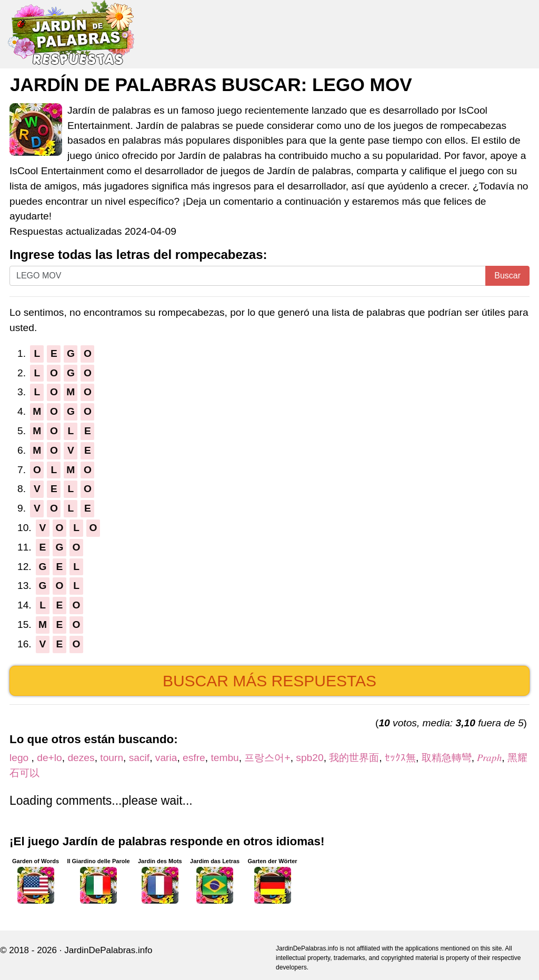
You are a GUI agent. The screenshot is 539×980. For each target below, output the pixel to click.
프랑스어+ (267, 758)
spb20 (310, 758)
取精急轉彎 (447, 758)
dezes (81, 758)
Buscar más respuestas (269, 681)
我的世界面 (354, 758)
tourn (112, 758)
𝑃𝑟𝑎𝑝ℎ (489, 758)
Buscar (507, 276)
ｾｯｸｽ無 (400, 758)
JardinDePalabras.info (108, 950)
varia (166, 758)
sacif (139, 758)
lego (21, 758)
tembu (224, 758)
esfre (194, 758)
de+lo (49, 758)
